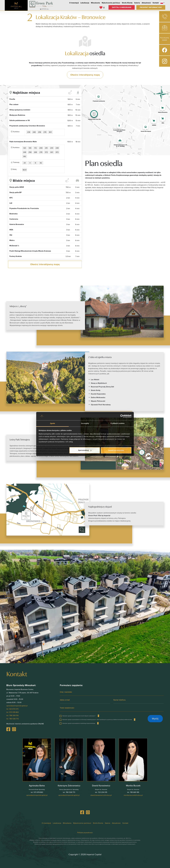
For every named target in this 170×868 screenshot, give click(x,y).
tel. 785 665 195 (133, 792)
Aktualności (146, 3)
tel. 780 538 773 (13, 719)
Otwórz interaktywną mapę (85, 75)
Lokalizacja (85, 3)
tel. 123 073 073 (12, 709)
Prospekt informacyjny (151, 7)
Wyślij (155, 719)
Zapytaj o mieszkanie (122, 7)
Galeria (137, 3)
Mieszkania (95, 3)
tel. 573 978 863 (13, 712)
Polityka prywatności (85, 832)
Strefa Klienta (127, 3)
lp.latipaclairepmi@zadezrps (37, 795)
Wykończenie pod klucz (111, 3)
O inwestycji (74, 3)
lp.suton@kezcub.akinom (133, 795)
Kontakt (156, 3)
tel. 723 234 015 (101, 792)
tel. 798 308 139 (12, 715)
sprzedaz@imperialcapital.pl (17, 706)
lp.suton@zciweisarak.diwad (101, 795)
